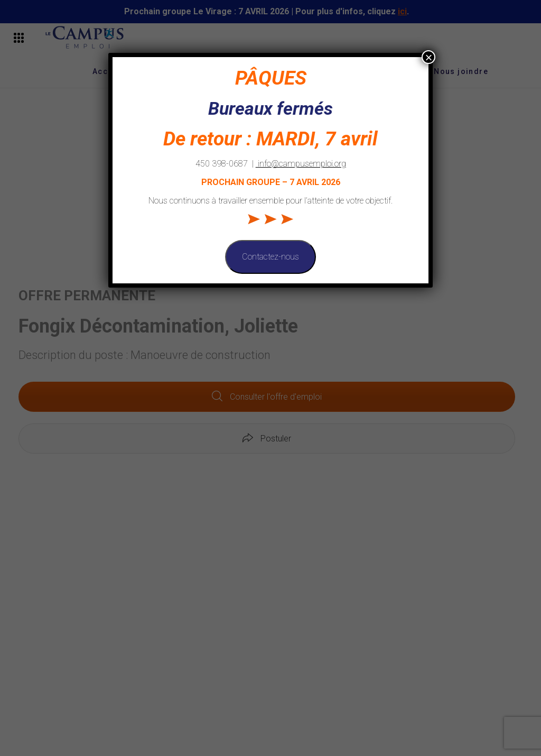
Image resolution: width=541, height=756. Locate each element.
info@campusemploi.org (301, 164)
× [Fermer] (428, 57)
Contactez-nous (270, 257)
